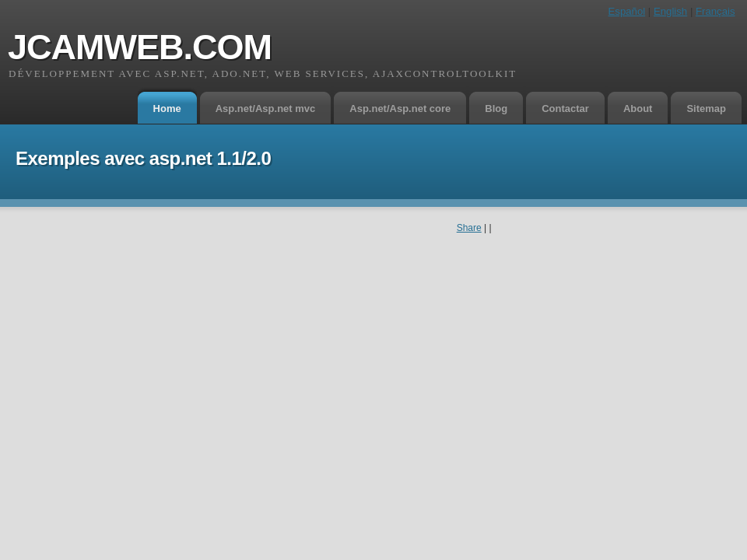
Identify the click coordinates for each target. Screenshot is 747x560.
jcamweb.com (140, 47)
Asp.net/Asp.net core (400, 108)
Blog (496, 108)
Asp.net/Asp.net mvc (266, 108)
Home (167, 108)
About (638, 108)
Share (469, 228)
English (670, 11)
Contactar (565, 108)
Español (627, 11)
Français (715, 11)
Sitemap (706, 108)
